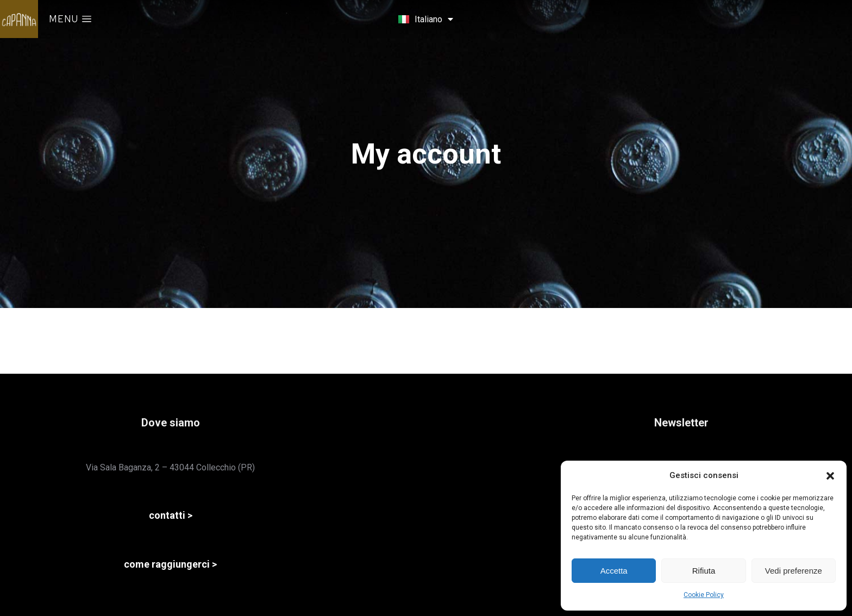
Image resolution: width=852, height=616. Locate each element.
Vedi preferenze (794, 571)
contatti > (171, 515)
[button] (830, 476)
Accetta (614, 571)
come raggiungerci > (170, 564)
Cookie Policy (704, 595)
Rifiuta (704, 571)
